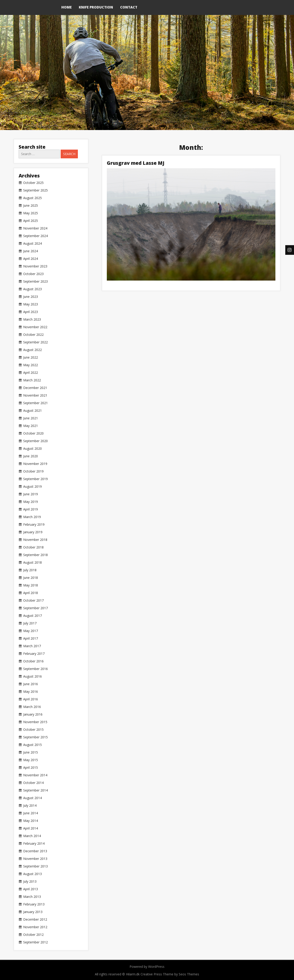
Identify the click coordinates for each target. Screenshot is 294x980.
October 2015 (33, 730)
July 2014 (30, 806)
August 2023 (33, 289)
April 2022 (31, 373)
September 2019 (35, 479)
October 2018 (33, 547)
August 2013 (33, 874)
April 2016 (31, 699)
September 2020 (35, 441)
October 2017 (33, 600)
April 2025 (31, 221)
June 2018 (31, 578)
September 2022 (35, 342)
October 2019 (33, 471)
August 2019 (33, 487)
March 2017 (32, 646)
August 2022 (33, 350)
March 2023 (32, 319)
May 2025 (31, 213)
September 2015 (35, 737)
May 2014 (31, 821)
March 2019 (32, 517)
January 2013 (33, 912)
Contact (129, 7)
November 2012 (35, 927)
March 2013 (32, 897)
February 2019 (34, 525)
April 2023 (31, 312)
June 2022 (31, 357)
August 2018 (33, 562)
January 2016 (33, 714)
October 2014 (33, 783)
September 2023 (35, 281)
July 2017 (30, 623)
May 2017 (31, 631)
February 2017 (34, 654)
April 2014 (31, 828)
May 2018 (31, 585)
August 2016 (33, 676)
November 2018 (35, 540)
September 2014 (35, 790)
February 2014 (34, 844)
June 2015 (31, 752)
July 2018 (30, 570)
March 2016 (32, 707)
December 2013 (35, 851)
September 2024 (35, 236)
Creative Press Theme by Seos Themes (170, 974)
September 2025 (35, 190)
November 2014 (35, 775)
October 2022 (33, 335)
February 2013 (34, 904)
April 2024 (31, 259)
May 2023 (31, 304)
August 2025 (33, 198)
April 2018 (31, 593)
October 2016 (33, 661)
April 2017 (31, 638)
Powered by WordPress (147, 967)
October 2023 (33, 274)
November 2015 (35, 722)
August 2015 (33, 745)
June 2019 (31, 494)
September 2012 (35, 942)
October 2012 (33, 935)
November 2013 (35, 859)
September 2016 (35, 669)
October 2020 (33, 433)
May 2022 (31, 365)
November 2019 (35, 464)
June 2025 (31, 206)
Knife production (96, 7)
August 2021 (33, 411)
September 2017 (35, 608)
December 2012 (35, 919)
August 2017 (33, 616)
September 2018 (35, 555)
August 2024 (33, 244)
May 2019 (31, 502)
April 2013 (31, 889)
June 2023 (31, 297)
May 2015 (31, 760)
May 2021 (31, 426)
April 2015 (31, 768)
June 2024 (31, 251)
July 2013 (30, 881)
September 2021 (35, 403)
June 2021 (31, 418)
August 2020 (33, 449)
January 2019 (33, 532)
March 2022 (32, 380)
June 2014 (31, 813)
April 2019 (31, 509)
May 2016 (31, 692)
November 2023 (35, 266)
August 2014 (33, 798)
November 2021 (35, 395)
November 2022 (35, 327)
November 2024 (35, 228)
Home (66, 7)
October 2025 (33, 183)
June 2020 (31, 456)
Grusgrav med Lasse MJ (136, 163)
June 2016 (31, 684)
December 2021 (35, 388)
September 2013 (35, 866)
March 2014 (32, 836)
